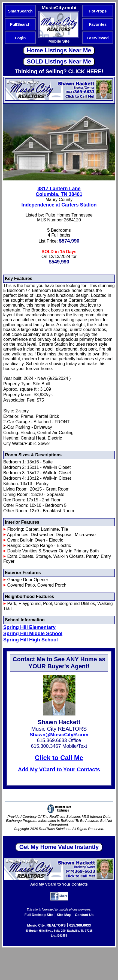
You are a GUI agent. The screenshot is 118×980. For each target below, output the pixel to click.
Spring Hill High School (31, 640)
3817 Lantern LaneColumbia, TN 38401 (59, 191)
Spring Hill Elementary (29, 627)
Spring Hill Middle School (33, 634)
